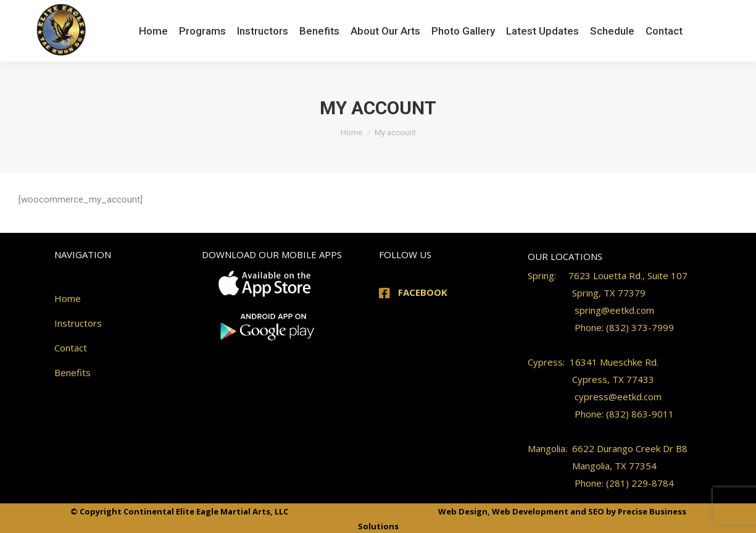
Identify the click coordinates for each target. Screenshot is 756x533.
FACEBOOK (423, 292)
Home (68, 298)
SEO (596, 511)
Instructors (78, 323)
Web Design (463, 511)
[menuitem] (153, 31)
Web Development (530, 511)
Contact (71, 348)
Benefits (73, 372)
